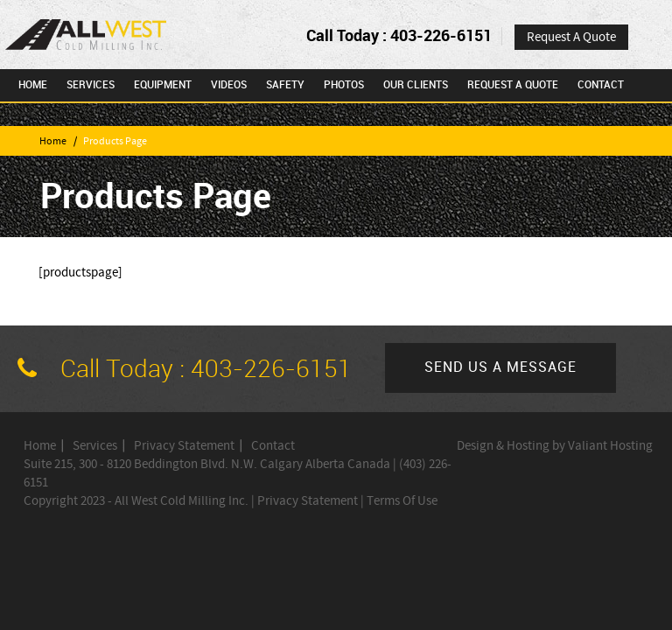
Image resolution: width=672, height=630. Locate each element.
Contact (601, 85)
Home (33, 85)
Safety (285, 85)
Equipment (163, 85)
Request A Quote (571, 37)
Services (91, 85)
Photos (344, 85)
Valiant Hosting (610, 446)
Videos (229, 85)
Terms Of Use (402, 501)
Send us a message (500, 368)
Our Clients (416, 85)
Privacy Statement (184, 446)
